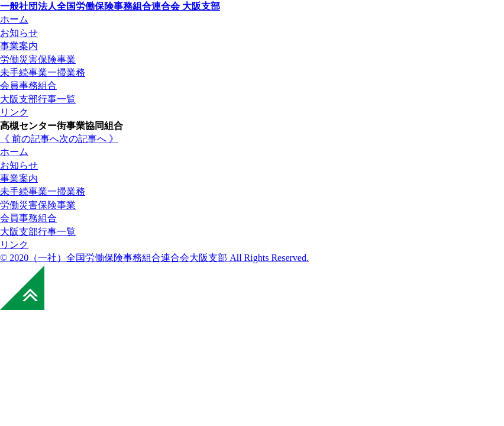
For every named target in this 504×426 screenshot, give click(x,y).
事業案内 (19, 178)
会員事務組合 (28, 218)
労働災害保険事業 (38, 205)
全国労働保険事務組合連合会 (110, 6)
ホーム (14, 152)
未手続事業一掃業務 (43, 191)
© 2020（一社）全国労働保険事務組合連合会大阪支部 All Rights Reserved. (154, 258)
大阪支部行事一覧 (38, 232)
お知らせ (19, 165)
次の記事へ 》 (89, 139)
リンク (14, 245)
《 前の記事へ (30, 139)
